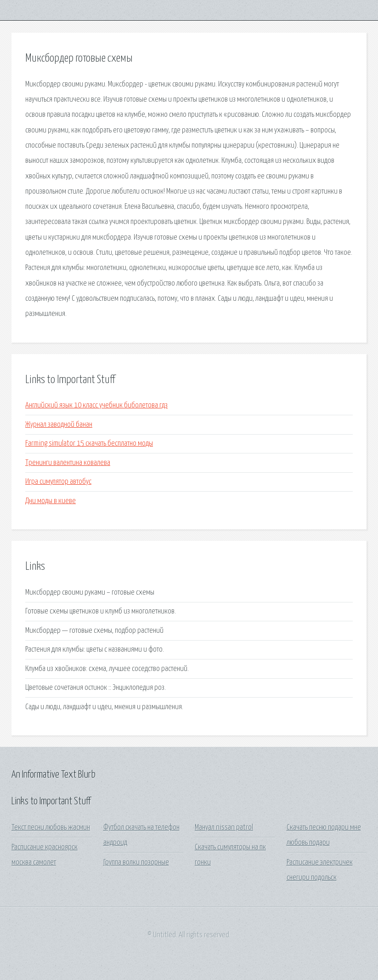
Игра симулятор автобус (58, 482)
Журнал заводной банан (59, 425)
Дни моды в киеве (51, 501)
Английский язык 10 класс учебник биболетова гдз (96, 405)
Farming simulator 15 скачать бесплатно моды (89, 444)
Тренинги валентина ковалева (68, 463)
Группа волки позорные (136, 863)
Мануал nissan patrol (224, 828)
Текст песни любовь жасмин (51, 828)
